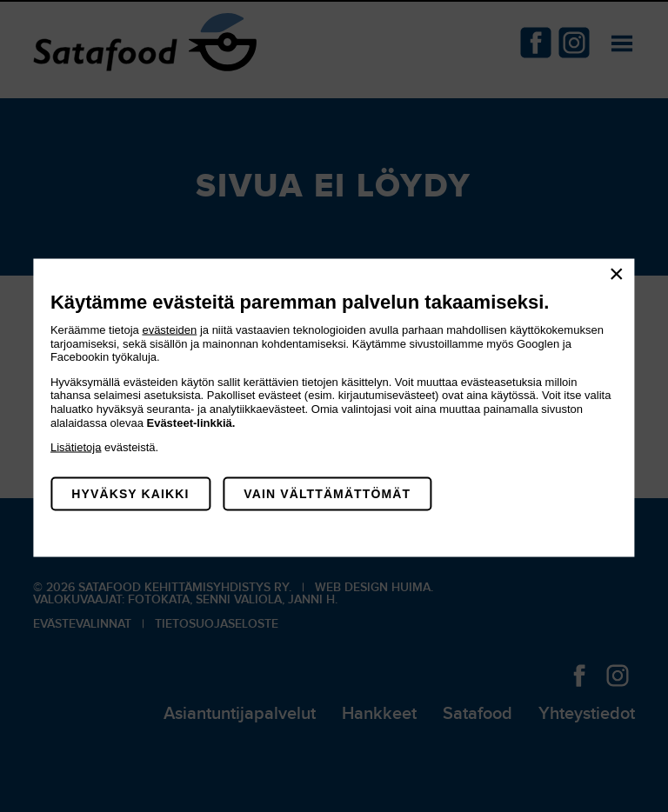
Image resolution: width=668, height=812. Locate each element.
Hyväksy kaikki (130, 493)
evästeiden (169, 330)
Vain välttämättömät (327, 493)
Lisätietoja (76, 447)
